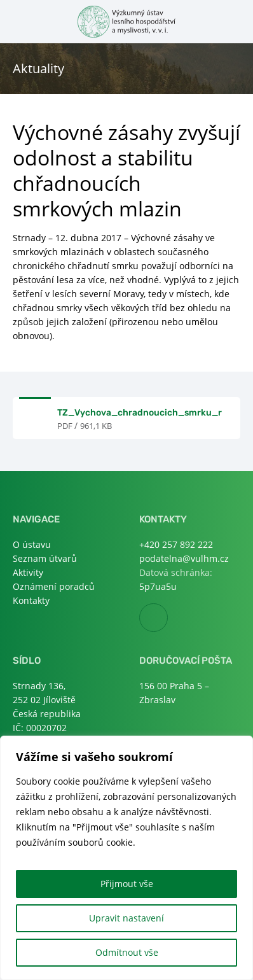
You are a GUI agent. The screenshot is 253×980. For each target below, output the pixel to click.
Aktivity (28, 572)
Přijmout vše (127, 884)
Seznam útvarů (45, 558)
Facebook (168, 618)
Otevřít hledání (232, 21)
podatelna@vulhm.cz (184, 558)
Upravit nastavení (126, 918)
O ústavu (32, 544)
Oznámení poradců (54, 586)
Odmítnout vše (127, 952)
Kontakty (31, 600)
